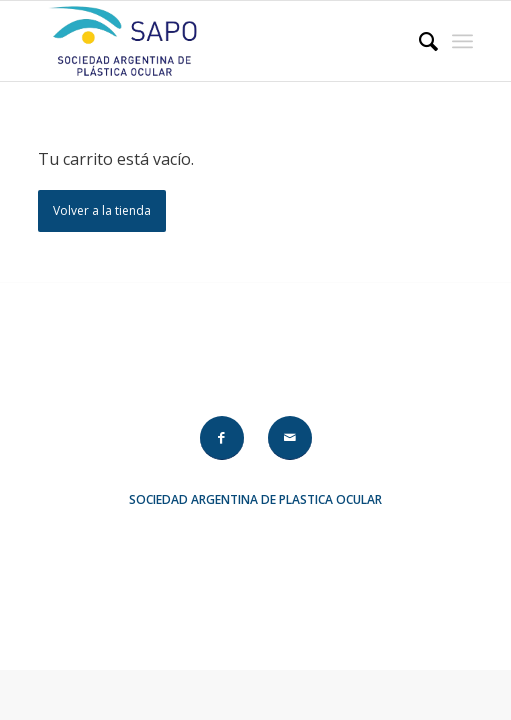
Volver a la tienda (102, 210)
